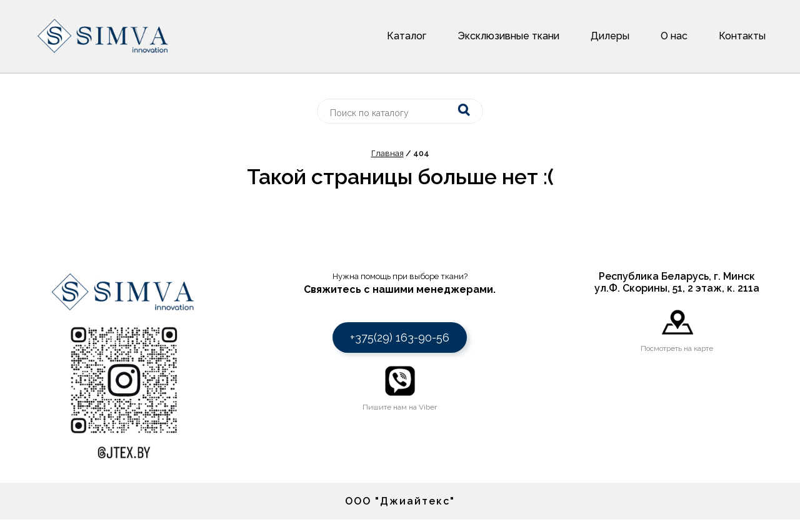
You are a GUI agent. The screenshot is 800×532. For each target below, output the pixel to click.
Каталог (407, 36)
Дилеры (610, 36)
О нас (674, 36)
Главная (387, 153)
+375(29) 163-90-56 (400, 337)
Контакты (742, 36)
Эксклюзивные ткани (508, 36)
